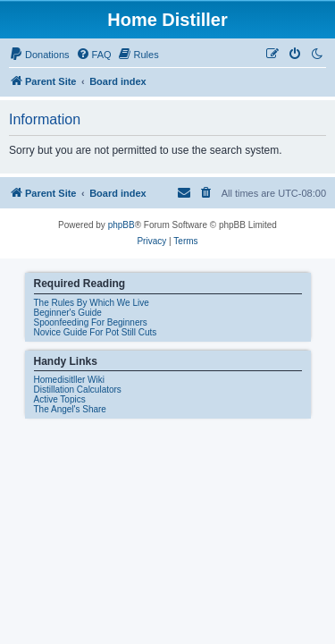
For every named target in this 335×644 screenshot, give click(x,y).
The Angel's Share (70, 409)
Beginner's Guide (68, 313)
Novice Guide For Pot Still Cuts (96, 332)
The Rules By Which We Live (92, 303)
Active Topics (60, 399)
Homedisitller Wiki (69, 380)
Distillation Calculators (78, 390)
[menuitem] (39, 55)
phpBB (121, 225)
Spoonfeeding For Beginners (91, 322)
